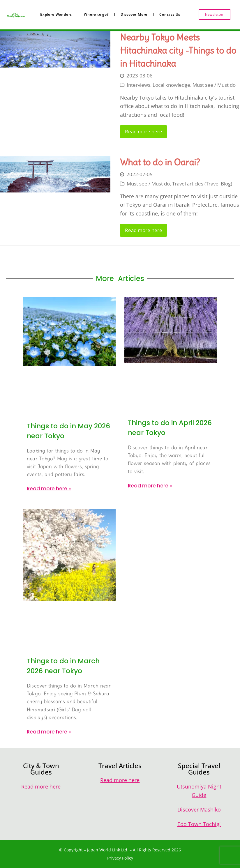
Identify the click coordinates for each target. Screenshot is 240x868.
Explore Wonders (56, 14)
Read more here (144, 131)
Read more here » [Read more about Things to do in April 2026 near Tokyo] (150, 486)
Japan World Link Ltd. (108, 850)
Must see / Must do (214, 85)
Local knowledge (171, 85)
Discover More (134, 14)
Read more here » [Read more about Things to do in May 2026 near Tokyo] (49, 489)
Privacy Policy (120, 858)
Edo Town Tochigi (199, 824)
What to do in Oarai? (160, 162)
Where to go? (96, 14)
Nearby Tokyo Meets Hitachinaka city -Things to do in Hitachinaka (178, 50)
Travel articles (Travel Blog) (202, 184)
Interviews (138, 85)
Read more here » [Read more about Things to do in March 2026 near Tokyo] (49, 732)
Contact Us (170, 14)
